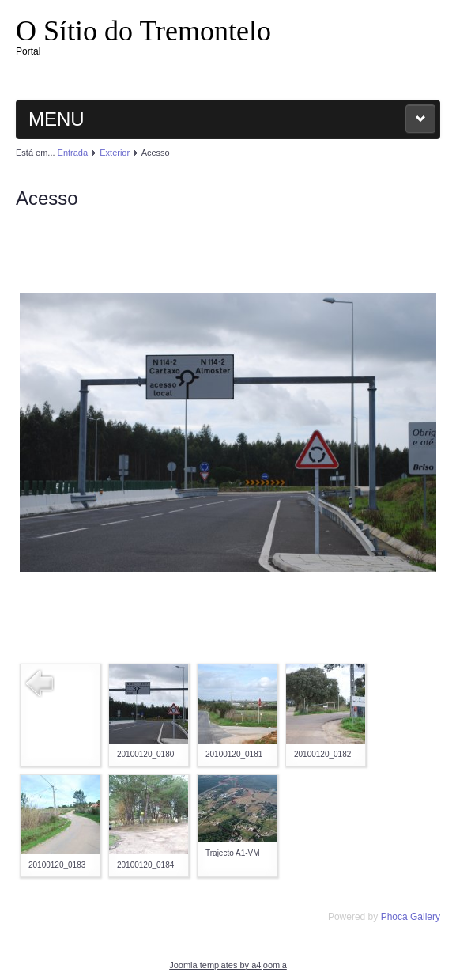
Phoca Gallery (411, 917)
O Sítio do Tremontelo (143, 31)
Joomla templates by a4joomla (228, 965)
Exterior (115, 153)
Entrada (73, 153)
